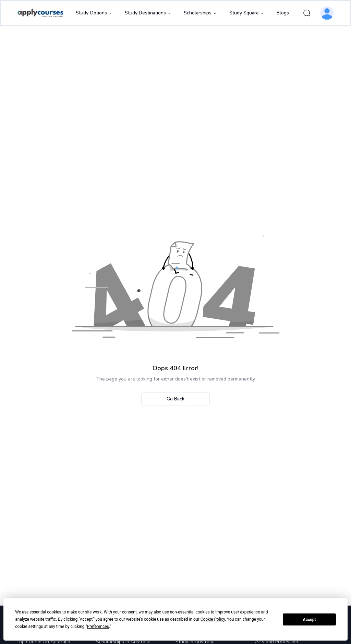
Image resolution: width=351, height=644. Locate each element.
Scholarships (200, 13)
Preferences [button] (98, 627)
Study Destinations (148, 13)
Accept (310, 620)
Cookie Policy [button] (213, 619)
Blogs (283, 13)
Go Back (175, 399)
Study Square (247, 13)
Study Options (94, 13)
